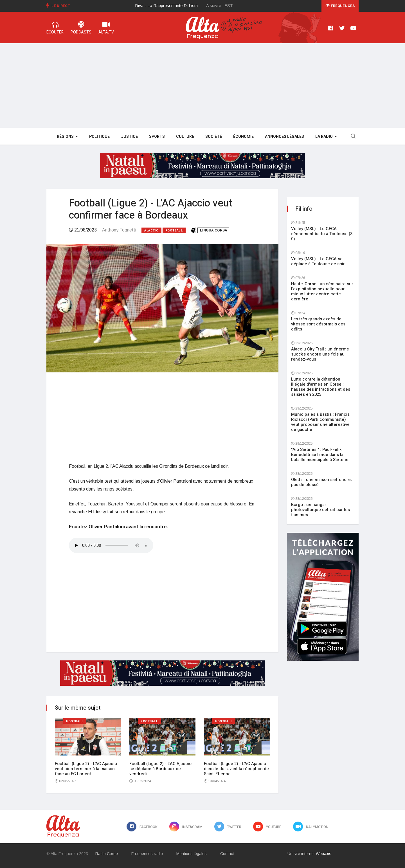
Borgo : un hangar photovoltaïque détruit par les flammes (320, 510)
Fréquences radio (147, 854)
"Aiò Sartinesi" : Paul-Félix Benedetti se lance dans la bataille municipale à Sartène (320, 455)
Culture (185, 137)
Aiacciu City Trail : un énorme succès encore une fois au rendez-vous (320, 354)
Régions (67, 137)
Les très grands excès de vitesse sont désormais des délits (318, 324)
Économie (243, 137)
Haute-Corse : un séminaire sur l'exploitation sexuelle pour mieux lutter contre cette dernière (322, 291)
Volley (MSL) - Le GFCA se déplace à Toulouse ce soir (318, 261)
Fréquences (340, 6)
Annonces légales (284, 137)
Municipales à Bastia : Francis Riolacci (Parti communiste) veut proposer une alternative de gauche (320, 422)
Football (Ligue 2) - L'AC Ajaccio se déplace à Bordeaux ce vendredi (160, 769)
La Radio (326, 137)
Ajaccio (151, 231)
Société (214, 137)
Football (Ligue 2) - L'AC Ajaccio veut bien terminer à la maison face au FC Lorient (86, 769)
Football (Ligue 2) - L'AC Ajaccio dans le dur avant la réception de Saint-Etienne (236, 769)
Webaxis (324, 854)
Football (174, 231)
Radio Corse (107, 854)
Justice (129, 137)
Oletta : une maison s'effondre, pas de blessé (321, 482)
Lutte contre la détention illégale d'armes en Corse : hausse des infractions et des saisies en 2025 (321, 387)
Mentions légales (192, 854)
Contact (227, 854)
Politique (99, 137)
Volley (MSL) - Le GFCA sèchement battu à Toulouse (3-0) (323, 234)
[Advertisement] (202, 86)
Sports (157, 137)
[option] (171, 6)
